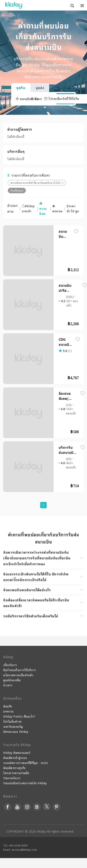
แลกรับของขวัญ (13, 726)
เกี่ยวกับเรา (10, 665)
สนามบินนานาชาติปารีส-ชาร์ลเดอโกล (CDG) (35, 183)
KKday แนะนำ (28, 208)
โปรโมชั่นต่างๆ (12, 721)
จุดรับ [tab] (21, 88)
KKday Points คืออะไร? (19, 716)
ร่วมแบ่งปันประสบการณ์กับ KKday (25, 783)
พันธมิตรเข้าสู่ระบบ (15, 758)
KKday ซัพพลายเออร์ (17, 752)
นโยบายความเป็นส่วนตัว (18, 675)
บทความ (8, 711)
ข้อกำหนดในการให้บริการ (19, 670)
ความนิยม (43, 209)
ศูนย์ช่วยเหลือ (12, 680)
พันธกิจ (8, 706)
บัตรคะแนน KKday (16, 731)
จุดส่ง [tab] (40, 88)
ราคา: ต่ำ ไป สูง (73, 208)
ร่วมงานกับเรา (12, 778)
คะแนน (58, 209)
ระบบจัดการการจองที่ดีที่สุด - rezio (26, 763)
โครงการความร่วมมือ (16, 773)
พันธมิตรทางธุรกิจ (14, 768)
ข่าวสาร (8, 685)
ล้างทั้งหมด (17, 190)
